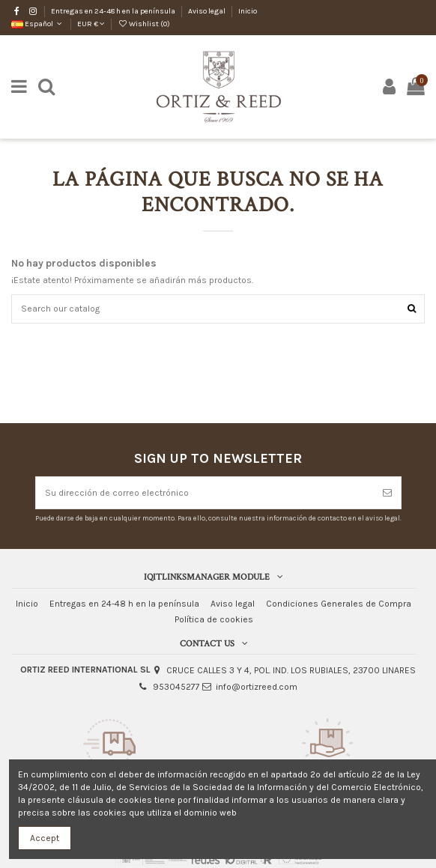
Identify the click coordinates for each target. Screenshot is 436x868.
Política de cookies (214, 619)
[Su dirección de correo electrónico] (205, 493)
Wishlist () (144, 24)
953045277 (176, 687)
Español (38, 24)
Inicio (248, 11)
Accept (45, 838)
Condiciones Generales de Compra (339, 604)
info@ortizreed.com (257, 687)
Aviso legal (208, 11)
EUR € (91, 24)
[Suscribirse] (387, 493)
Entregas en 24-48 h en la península (114, 11)
